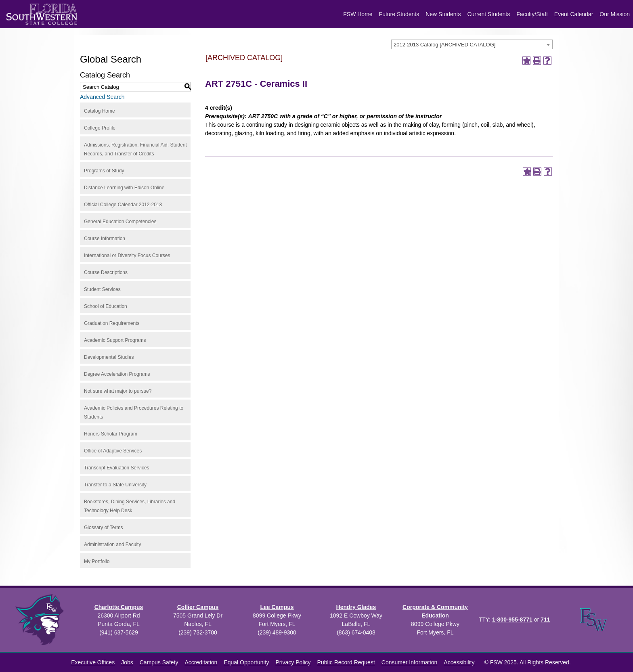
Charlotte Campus (119, 607)
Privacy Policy (293, 662)
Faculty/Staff (532, 14)
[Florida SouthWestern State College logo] (42, 14)
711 (545, 620)
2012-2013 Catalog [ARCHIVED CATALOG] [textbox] (444, 45)
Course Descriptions (106, 272)
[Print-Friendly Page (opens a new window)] (537, 61)
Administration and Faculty (112, 544)
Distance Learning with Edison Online (124, 188)
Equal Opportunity (246, 662)
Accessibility (459, 662)
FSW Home (358, 14)
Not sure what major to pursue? (118, 391)
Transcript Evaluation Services (117, 468)
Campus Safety (159, 662)
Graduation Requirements (112, 323)
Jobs (127, 662)
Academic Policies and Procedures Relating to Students (134, 412)
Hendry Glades (356, 607)
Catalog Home (100, 111)
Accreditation (201, 662)
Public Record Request (346, 662)
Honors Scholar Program (111, 434)
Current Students (488, 14)
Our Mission (615, 14)
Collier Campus (198, 607)
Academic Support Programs (115, 340)
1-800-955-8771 (512, 620)
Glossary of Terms (103, 528)
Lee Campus (277, 607)
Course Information (105, 239)
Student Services (102, 289)
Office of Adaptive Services (113, 451)
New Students (443, 14)
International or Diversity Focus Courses (127, 255)
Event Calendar (574, 14)
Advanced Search (102, 97)
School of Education (106, 306)
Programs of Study (104, 171)
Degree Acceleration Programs (117, 374)
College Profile (100, 128)
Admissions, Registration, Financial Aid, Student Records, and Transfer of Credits (135, 149)
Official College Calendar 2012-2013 (123, 205)
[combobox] (472, 44)
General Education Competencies (120, 222)
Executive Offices (93, 662)
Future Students (399, 14)
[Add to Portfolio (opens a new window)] (526, 61)
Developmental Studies (109, 357)
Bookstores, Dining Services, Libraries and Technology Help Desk (130, 506)
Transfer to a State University (115, 485)
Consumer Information (410, 662)
